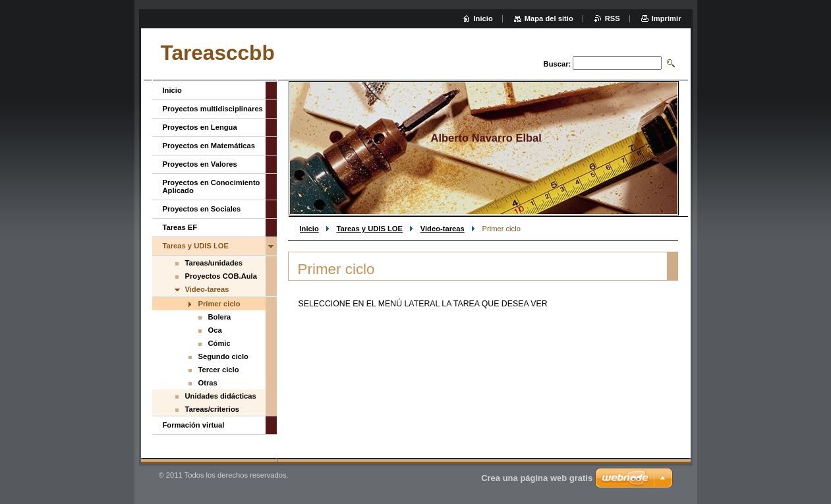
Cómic (219, 343)
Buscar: (558, 64)
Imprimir (667, 18)
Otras (208, 383)
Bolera (220, 317)
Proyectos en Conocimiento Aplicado (212, 186)
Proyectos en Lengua (200, 127)
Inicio (309, 229)
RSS (613, 18)
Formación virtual (194, 425)
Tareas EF (180, 227)
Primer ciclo (219, 304)
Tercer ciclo (219, 370)
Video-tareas (443, 229)
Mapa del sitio (549, 18)
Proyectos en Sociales (202, 209)
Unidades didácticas (221, 396)
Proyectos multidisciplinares (213, 109)
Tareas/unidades (214, 263)
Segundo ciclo (223, 356)
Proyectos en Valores (200, 164)
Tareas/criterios (213, 409)
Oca (215, 330)
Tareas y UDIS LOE (369, 229)
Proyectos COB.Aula (221, 276)
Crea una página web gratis (537, 478)
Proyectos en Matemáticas (209, 146)
